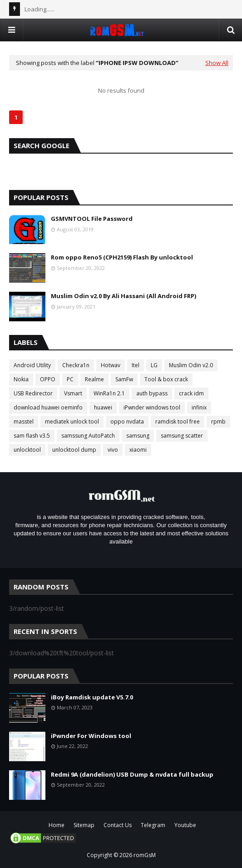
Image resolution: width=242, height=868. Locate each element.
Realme (94, 379)
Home (57, 825)
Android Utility (32, 365)
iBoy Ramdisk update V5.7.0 (92, 697)
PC (70, 379)
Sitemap (84, 825)
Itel (136, 365)
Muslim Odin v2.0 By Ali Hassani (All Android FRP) (123, 296)
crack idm (191, 393)
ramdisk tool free (178, 422)
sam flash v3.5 (32, 436)
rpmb (218, 422)
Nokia (21, 379)
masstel (24, 422)
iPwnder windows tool (152, 407)
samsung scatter (182, 436)
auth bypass (152, 393)
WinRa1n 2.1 (109, 393)
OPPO (48, 379)
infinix (199, 407)
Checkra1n (76, 365)
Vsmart (73, 393)
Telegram (153, 825)
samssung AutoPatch (88, 436)
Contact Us (118, 825)
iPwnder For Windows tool (91, 736)
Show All (217, 63)
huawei (103, 407)
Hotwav (111, 365)
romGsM (145, 855)
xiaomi (138, 450)
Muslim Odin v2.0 (191, 365)
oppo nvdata (127, 422)
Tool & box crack (166, 379)
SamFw (124, 379)
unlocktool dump (74, 450)
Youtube (185, 825)
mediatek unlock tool (72, 422)
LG (154, 365)
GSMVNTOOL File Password (92, 219)
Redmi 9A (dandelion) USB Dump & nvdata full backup (132, 774)
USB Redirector (33, 393)
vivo (113, 450)
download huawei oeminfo (48, 407)
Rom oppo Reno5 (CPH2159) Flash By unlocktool (122, 257)
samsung (138, 436)
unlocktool (27, 450)
